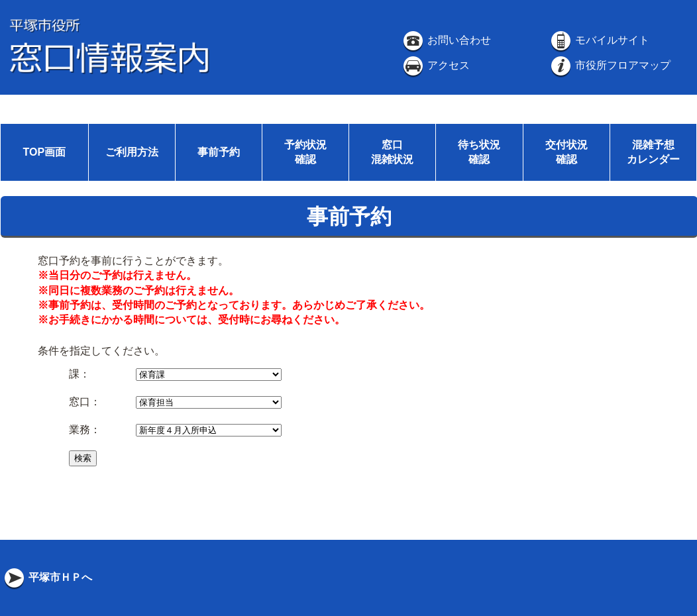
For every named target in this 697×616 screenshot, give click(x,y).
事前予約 (219, 152)
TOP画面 (44, 152)
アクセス (435, 65)
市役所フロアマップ (610, 65)
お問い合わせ (446, 40)
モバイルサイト (599, 40)
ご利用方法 (132, 152)
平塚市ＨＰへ (47, 577)
